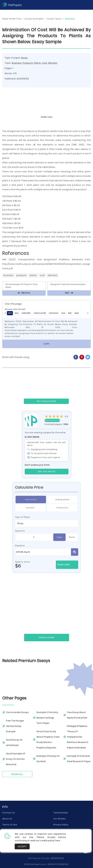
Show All (17, 774)
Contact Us (9, 813)
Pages (59, 537)
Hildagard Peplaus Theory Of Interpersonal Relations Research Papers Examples (78, 737)
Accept (22, 846)
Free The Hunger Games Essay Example (15, 726)
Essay (24, 58)
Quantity (20, 531)
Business (17, 63)
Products (28, 63)
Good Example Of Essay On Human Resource (16, 759)
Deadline (20, 546)
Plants (37, 63)
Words (72, 537)
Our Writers (60, 819)
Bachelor (31, 508)
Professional (62, 508)
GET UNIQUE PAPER (46, 401)
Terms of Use (10, 825)
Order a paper (46, 638)
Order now (46, 117)
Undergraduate (62, 500)
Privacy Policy (61, 825)
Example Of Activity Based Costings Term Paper (47, 718)
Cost (44, 63)
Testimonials (61, 813)
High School (31, 500)
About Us (7, 819)
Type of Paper (23, 517)
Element (53, 63)
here (58, 840)
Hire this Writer (47, 472)
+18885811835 (57, 858)
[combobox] (47, 523)
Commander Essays (17, 712)
